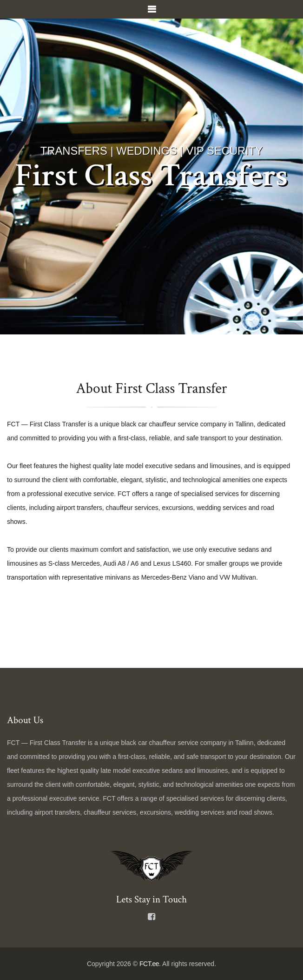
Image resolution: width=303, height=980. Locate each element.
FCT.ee (149, 964)
